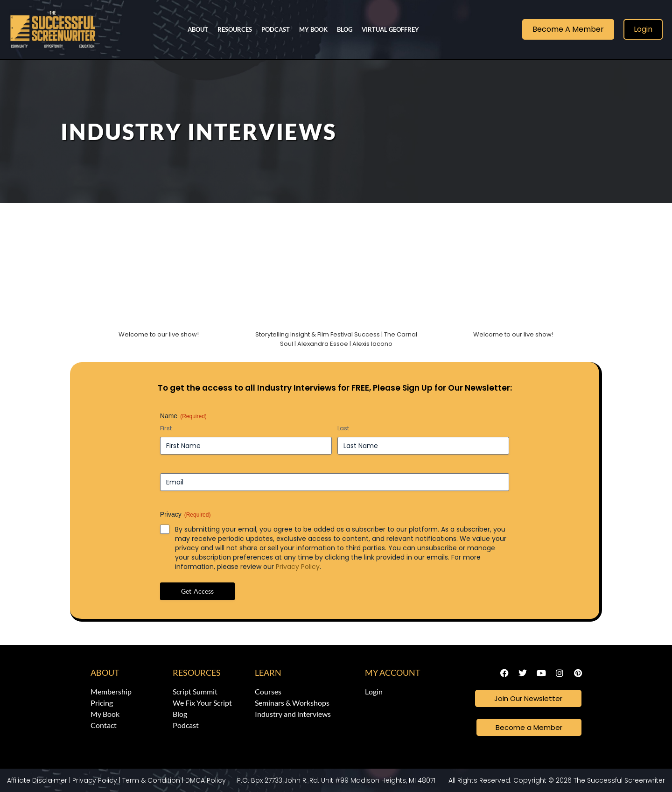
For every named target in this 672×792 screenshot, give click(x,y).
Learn (268, 673)
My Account (393, 673)
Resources (235, 29)
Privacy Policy (298, 567)
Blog (345, 29)
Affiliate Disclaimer (37, 780)
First (166, 428)
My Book (313, 29)
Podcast (276, 29)
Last (343, 428)
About (198, 29)
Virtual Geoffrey (390, 29)
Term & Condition (151, 780)
